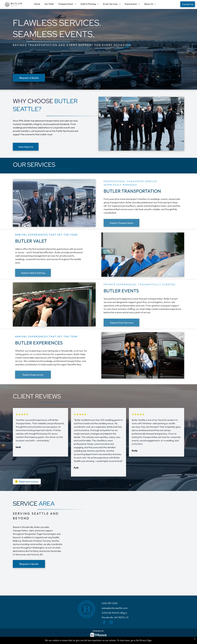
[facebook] (104, 623)
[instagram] (111, 623)
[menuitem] (38, 4)
